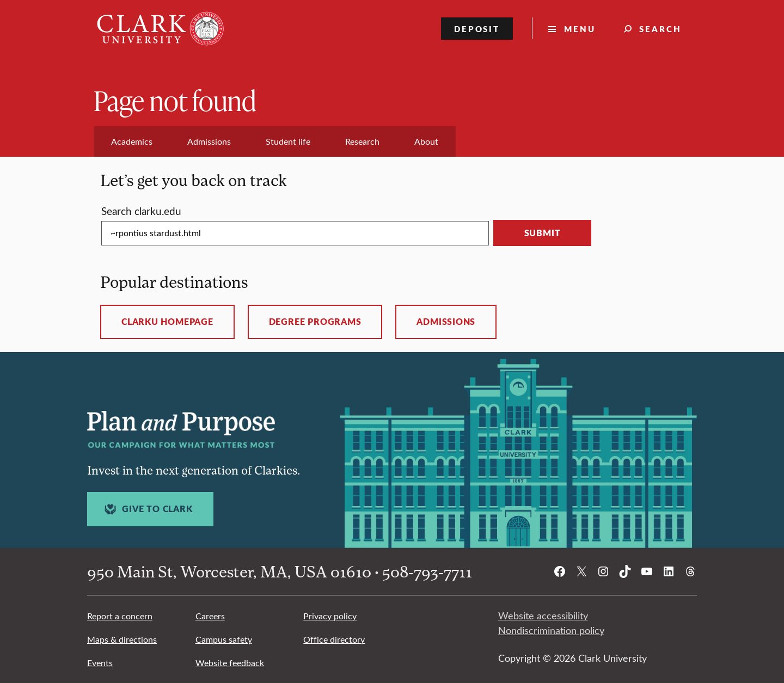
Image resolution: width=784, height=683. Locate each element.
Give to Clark (147, 509)
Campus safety (224, 639)
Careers (210, 616)
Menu (580, 29)
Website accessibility (543, 616)
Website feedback (230, 663)
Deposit (477, 29)
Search (660, 29)
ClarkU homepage (167, 322)
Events (100, 663)
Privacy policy (330, 616)
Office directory (334, 639)
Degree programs (315, 322)
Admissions (446, 322)
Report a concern (120, 616)
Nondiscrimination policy (551, 630)
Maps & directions (122, 639)
